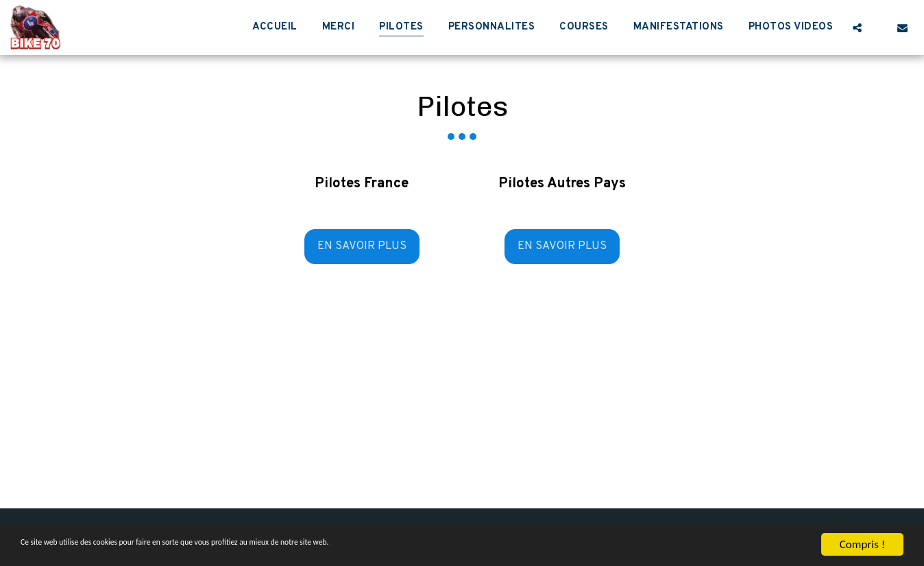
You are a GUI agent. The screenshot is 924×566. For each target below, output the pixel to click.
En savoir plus (362, 246)
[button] (857, 27)
